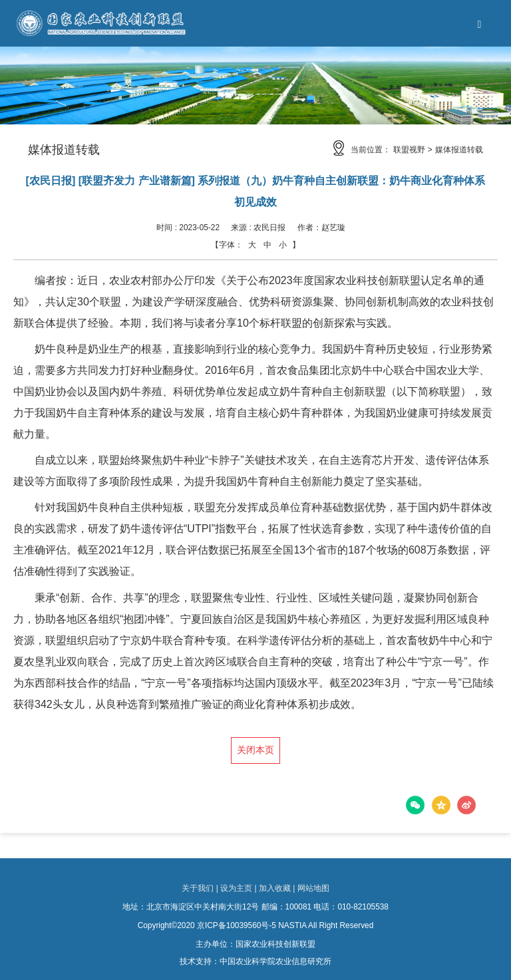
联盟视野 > (413, 150)
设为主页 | (238, 888)
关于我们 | (200, 888)
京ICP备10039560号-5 (237, 925)
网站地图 (313, 888)
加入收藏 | (277, 888)
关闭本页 (255, 750)
